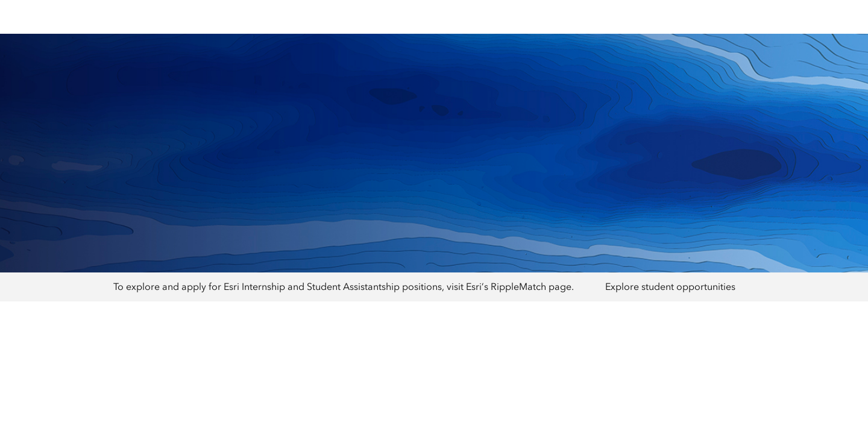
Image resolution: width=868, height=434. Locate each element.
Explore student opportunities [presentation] (670, 287)
